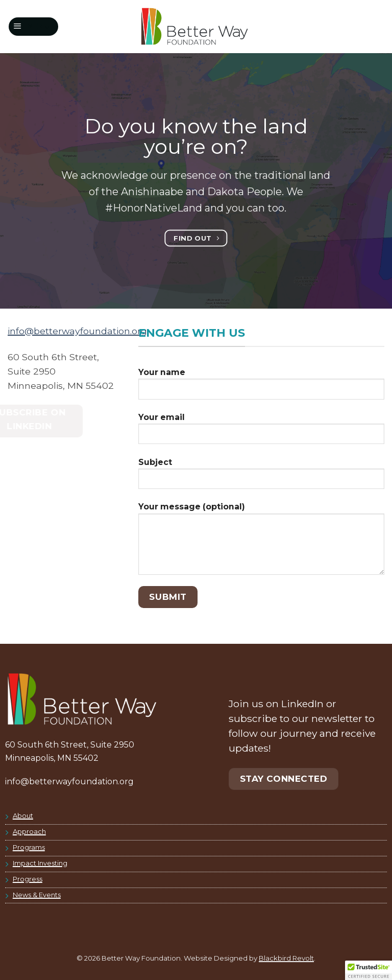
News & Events (37, 895)
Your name (261, 387)
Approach (29, 832)
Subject (261, 477)
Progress (28, 879)
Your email (261, 432)
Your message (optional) (261, 542)
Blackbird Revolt (286, 958)
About (23, 816)
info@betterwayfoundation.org (77, 331)
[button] (34, 27)
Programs (29, 847)
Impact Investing (40, 863)
